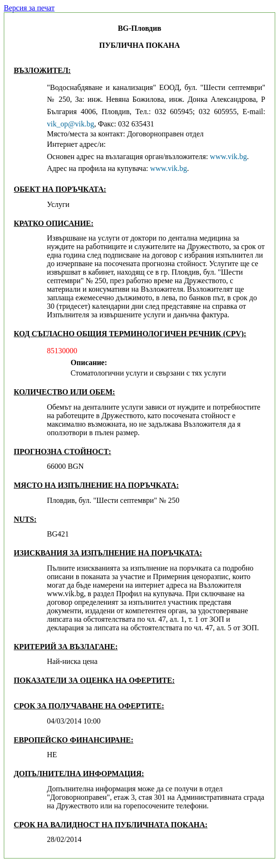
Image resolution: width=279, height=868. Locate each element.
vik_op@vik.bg (71, 124)
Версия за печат (29, 8)
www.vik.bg (228, 157)
